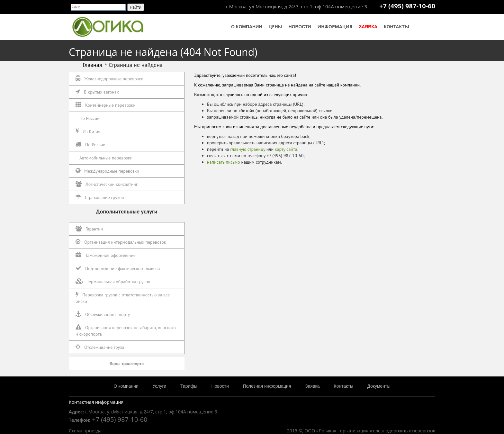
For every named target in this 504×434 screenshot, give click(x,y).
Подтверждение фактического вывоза (118, 268)
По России (90, 118)
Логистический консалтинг (107, 184)
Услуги (159, 386)
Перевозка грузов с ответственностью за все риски (123, 298)
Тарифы (189, 386)
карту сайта (286, 149)
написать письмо (224, 162)
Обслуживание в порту (103, 314)
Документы (379, 386)
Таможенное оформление (106, 255)
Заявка (368, 27)
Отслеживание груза (100, 347)
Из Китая (88, 131)
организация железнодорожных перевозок (388, 431)
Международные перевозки (107, 171)
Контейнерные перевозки (106, 105)
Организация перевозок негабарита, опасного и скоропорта (126, 331)
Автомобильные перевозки (106, 158)
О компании (247, 27)
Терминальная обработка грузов (113, 281)
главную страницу (248, 149)
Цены (275, 27)
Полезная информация (267, 386)
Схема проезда (85, 431)
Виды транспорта (127, 364)
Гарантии (89, 229)
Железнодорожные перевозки (109, 79)
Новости (300, 27)
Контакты (396, 27)
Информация (335, 27)
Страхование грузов (100, 197)
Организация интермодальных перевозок (121, 242)
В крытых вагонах (97, 92)
